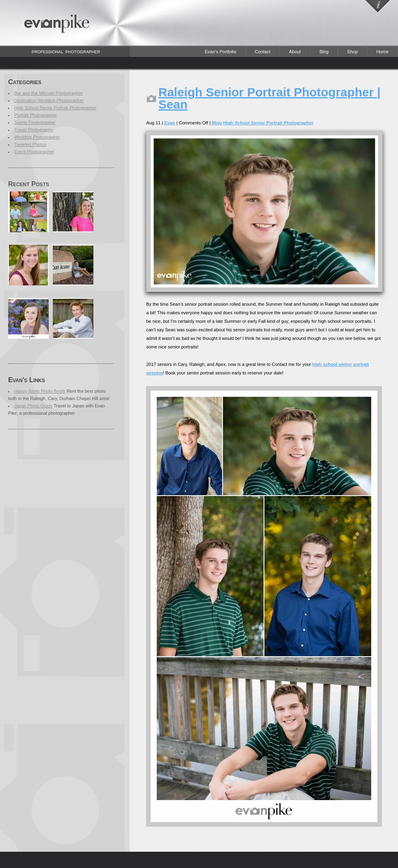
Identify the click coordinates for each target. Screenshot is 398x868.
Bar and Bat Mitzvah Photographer (49, 93)
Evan (170, 123)
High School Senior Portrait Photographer (55, 108)
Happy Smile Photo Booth (40, 391)
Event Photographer (34, 152)
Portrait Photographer (36, 115)
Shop (353, 52)
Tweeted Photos (30, 144)
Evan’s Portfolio (221, 52)
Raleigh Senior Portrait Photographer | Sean (269, 98)
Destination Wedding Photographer (49, 100)
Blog (324, 52)
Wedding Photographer (37, 137)
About (295, 52)
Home (383, 52)
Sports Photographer (35, 122)
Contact (263, 52)
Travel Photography (34, 130)
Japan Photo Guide (33, 406)
